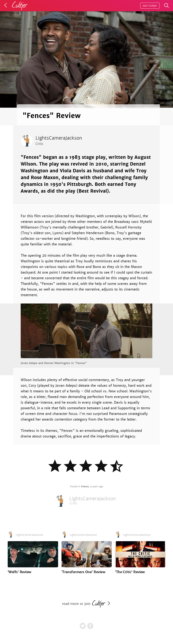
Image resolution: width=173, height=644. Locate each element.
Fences (85, 487)
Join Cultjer (150, 6)
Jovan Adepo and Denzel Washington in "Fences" (54, 363)
